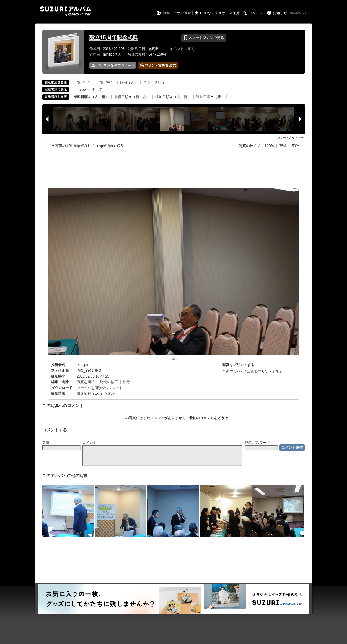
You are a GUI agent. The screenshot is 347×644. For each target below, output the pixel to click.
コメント (89, 443)
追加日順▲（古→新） (173, 97)
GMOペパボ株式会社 (302, 14)
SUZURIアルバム (66, 11)
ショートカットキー (290, 138)
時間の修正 (109, 382)
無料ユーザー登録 (177, 13)
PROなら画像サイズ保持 (220, 13)
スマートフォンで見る (204, 38)
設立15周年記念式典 (114, 38)
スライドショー (156, 82)
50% (295, 146)
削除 (127, 382)
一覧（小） (82, 82)
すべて (97, 90)
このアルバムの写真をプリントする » (252, 372)
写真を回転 (86, 382)
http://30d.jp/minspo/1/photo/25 (98, 146)
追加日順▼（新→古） (214, 97)
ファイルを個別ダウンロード (100, 388)
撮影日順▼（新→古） (132, 97)
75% (283, 146)
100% (269, 146)
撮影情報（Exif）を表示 (96, 393)
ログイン (256, 13)
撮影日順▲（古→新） (91, 97)
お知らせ (280, 13)
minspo (83, 365)
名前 (46, 443)
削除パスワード (258, 443)
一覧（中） (105, 82)
